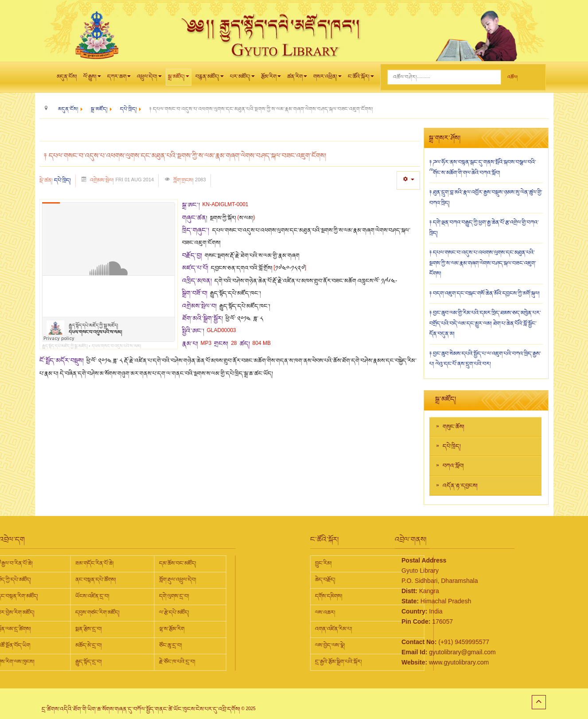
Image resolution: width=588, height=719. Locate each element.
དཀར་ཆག (119, 79)
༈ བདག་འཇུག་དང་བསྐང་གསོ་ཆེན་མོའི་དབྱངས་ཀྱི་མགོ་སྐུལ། (485, 293)
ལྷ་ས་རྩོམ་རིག (90, 629)
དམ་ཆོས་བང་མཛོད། (96, 563)
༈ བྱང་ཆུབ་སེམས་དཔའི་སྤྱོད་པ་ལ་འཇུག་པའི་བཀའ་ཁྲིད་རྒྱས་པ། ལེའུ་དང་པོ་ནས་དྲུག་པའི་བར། (485, 359)
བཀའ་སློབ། (453, 466)
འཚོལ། (512, 77)
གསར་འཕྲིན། (327, 79)
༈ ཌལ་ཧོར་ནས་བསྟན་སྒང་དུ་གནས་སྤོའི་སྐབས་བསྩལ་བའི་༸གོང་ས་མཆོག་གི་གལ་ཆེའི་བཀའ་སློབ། (483, 168)
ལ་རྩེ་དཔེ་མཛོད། (93, 613)
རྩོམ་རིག (271, 79)
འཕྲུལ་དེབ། (149, 79)
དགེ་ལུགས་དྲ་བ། (93, 596)
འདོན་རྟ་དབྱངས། (460, 486)
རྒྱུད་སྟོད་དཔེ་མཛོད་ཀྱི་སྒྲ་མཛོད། (65, 346)
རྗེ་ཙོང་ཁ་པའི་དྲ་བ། (96, 662)
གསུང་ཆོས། (454, 427)
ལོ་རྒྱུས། (92, 79)
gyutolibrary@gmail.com (421, 652)
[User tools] (408, 180)
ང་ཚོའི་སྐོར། (361, 79)
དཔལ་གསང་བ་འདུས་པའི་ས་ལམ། (116, 346)
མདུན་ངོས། (67, 77)
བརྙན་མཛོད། (210, 79)
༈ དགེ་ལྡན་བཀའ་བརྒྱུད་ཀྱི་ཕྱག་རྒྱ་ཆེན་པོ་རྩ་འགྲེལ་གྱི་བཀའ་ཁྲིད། (484, 228)
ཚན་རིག (297, 79)
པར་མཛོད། (242, 79)
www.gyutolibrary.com (418, 662)
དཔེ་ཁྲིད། (62, 180)
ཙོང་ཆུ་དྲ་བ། (89, 645)
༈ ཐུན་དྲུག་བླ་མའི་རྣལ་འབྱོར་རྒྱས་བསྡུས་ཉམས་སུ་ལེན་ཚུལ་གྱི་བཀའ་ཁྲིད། (486, 198)
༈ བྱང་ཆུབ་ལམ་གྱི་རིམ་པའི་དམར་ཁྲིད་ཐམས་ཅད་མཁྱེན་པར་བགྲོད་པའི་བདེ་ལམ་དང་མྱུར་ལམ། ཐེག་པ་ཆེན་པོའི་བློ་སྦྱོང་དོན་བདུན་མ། (485, 323)
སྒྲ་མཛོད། (179, 79)
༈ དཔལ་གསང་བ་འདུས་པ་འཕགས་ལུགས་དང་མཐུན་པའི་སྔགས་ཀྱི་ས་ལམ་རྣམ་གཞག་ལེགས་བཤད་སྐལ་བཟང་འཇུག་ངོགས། (483, 263)
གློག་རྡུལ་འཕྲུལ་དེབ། (96, 580)
